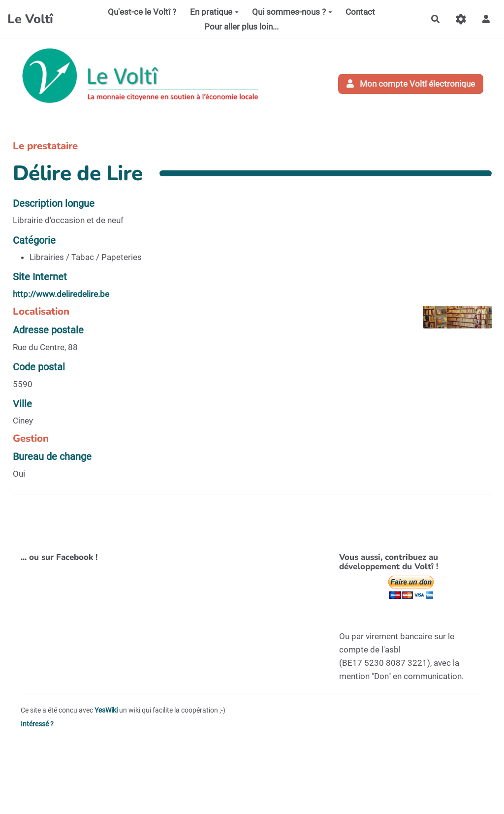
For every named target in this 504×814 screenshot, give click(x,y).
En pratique (214, 12)
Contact (360, 12)
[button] (486, 19)
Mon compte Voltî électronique (411, 84)
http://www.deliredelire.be (61, 294)
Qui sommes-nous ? (292, 12)
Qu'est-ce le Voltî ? (142, 12)
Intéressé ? (37, 724)
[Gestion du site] (461, 19)
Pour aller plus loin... (241, 27)
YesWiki (106, 710)
